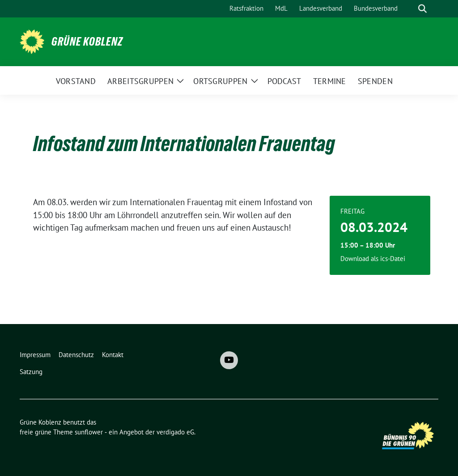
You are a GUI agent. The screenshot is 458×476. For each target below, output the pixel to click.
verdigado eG (175, 432)
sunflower (89, 432)
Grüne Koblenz (87, 42)
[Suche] (410, 9)
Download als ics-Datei (373, 259)
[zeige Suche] (422, 9)
